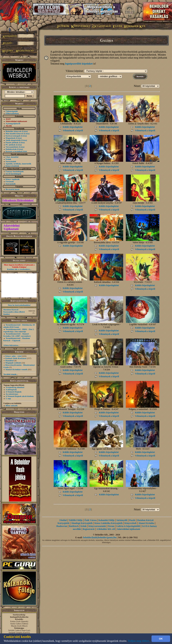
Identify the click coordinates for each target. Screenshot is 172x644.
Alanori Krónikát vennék (16, 369)
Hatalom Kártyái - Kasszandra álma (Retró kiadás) (14, 312)
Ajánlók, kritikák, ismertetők (18, 164)
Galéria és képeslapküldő (128, 526)
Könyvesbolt (130, 523)
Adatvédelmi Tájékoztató (11, 227)
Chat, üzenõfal (12, 157)
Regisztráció (89, 529)
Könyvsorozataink (97, 526)
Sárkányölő (122, 520)
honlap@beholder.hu (19, 617)
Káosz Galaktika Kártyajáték (109, 523)
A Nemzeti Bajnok (14, 392)
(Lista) (25, 131)
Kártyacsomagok (13, 136)
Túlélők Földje (76, 520)
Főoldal (63, 520)
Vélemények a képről (73, 131)
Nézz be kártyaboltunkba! (19, 305)
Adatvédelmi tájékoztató (128, 529)
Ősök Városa (91, 520)
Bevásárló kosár (13, 189)
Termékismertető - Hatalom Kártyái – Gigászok (17, 339)
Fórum (111, 526)
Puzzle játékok (12, 142)
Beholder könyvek (14, 131)
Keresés (140, 76)
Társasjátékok (12, 147)
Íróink (8, 159)
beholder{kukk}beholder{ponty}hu (100, 537)
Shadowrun (62, 526)
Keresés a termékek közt (16, 151)
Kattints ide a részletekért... (19, 269)
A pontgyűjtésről (13, 123)
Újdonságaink (12, 111)
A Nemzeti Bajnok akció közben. (20, 396)
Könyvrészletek (12, 166)
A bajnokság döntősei (15, 387)
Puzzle (132, 520)
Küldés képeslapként (73, 127)
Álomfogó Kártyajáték (82, 523)
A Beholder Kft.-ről (106, 529)
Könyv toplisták (13, 179)
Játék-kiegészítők (13, 140)
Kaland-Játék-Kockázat (16, 358)
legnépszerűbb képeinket (79, 64)
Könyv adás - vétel (13, 356)
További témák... (11, 374)
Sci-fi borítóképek (13, 174)
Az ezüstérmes (12, 394)
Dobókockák (11, 149)
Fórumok (10, 181)
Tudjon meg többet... (139, 641)
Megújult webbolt (13, 363)
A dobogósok (11, 389)
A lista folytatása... (11, 345)
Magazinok (11, 138)
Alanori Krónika (146, 523)
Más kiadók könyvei (14, 133)
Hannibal (10, 360)
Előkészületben (12, 113)
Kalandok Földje (106, 520)
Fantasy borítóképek (15, 171)
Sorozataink (11, 161)
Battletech (74, 526)
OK (161, 639)
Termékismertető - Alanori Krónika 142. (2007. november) (17, 335)
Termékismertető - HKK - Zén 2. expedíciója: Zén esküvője (19, 330)
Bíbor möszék (12, 405)
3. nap (8, 398)
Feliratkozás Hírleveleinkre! (18, 200)
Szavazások (11, 184)
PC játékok (11, 145)
